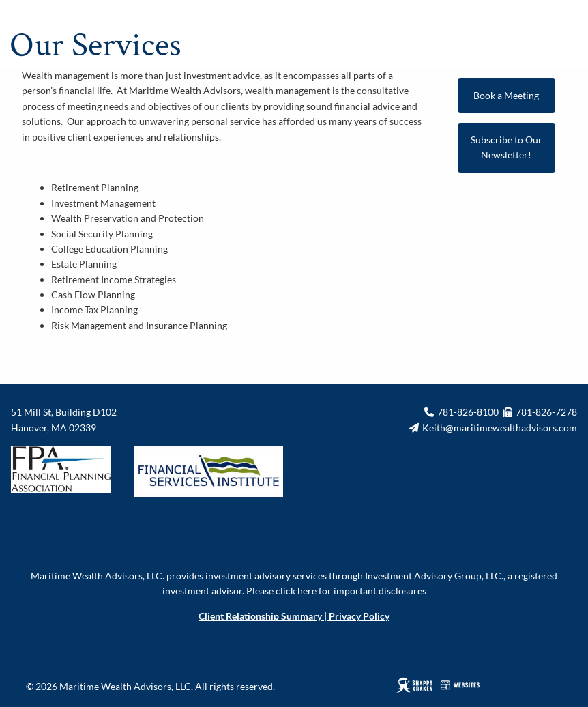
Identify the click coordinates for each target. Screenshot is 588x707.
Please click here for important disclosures (336, 591)
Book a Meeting (506, 95)
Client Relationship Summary (260, 616)
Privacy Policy (359, 616)
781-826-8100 (468, 412)
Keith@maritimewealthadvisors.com (500, 428)
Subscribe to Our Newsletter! (506, 147)
